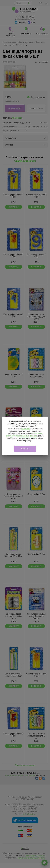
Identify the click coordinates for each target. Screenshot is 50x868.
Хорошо (25, 449)
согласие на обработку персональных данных (24, 435)
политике (26, 429)
